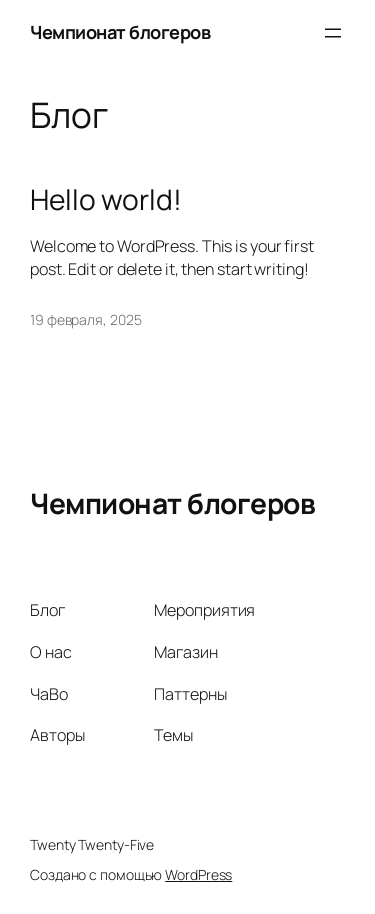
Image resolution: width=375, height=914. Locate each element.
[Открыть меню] (333, 33)
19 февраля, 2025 (85, 319)
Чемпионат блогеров (120, 32)
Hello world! (106, 200)
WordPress (198, 874)
